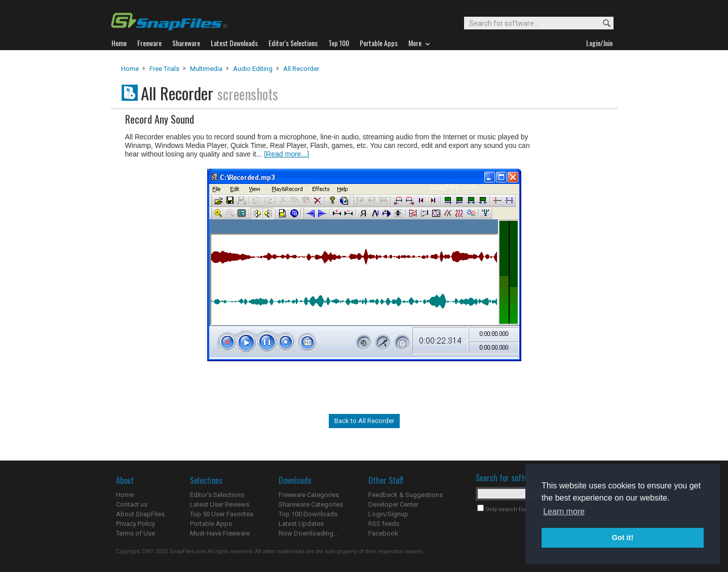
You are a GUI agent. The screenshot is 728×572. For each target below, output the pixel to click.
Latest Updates (301, 524)
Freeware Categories (309, 495)
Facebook (383, 533)
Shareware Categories (311, 504)
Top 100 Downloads (308, 514)
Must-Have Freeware (220, 533)
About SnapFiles (140, 514)
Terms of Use (136, 533)
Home (130, 69)
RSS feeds (384, 524)
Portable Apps (211, 524)
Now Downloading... (308, 533)
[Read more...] (286, 154)
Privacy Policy (136, 524)
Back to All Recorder (364, 421)
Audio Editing (253, 69)
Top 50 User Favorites (222, 514)
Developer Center (393, 504)
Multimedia (206, 69)
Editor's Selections (217, 495)
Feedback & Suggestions (406, 495)
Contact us (132, 504)
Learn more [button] (564, 511)
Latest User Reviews (220, 504)
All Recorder (301, 69)
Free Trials (164, 69)
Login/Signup (388, 514)
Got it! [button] (623, 538)
